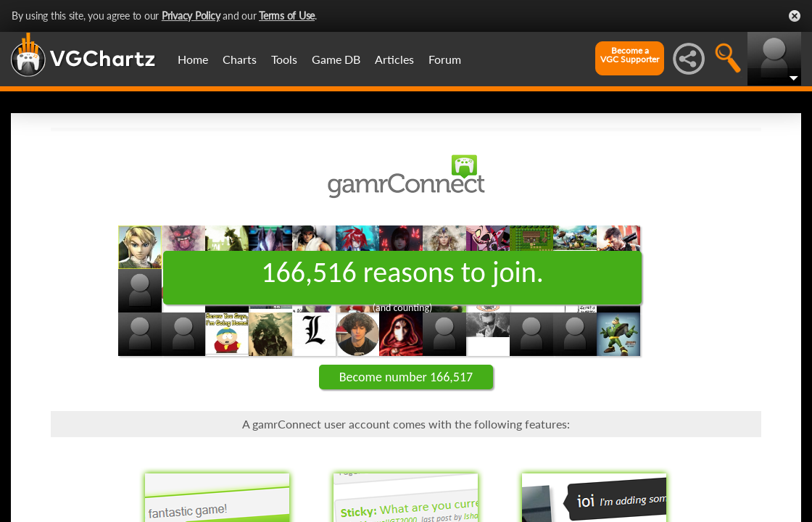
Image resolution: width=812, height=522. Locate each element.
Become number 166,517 (406, 377)
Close (795, 16)
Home (193, 59)
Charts (240, 59)
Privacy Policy (191, 16)
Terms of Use (287, 16)
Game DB (336, 59)
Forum (445, 59)
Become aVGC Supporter (630, 55)
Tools (284, 59)
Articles (394, 59)
